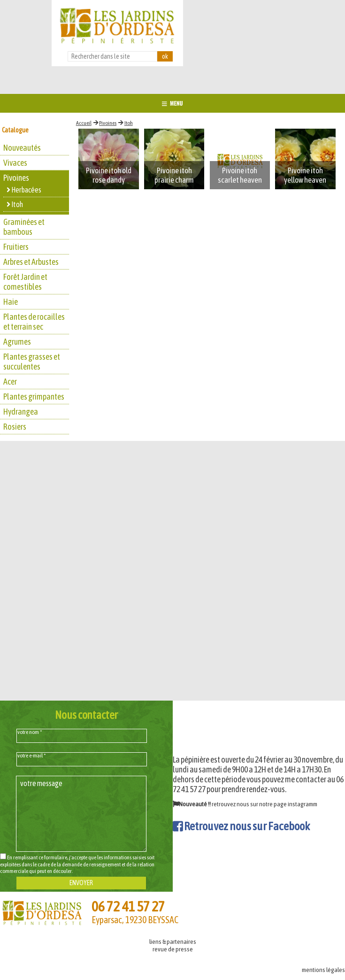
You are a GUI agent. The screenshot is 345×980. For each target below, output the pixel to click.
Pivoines (108, 123)
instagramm (303, 804)
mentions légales (323, 970)
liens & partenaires (173, 941)
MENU (172, 103)
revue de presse (173, 949)
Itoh (129, 123)
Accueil (84, 123)
